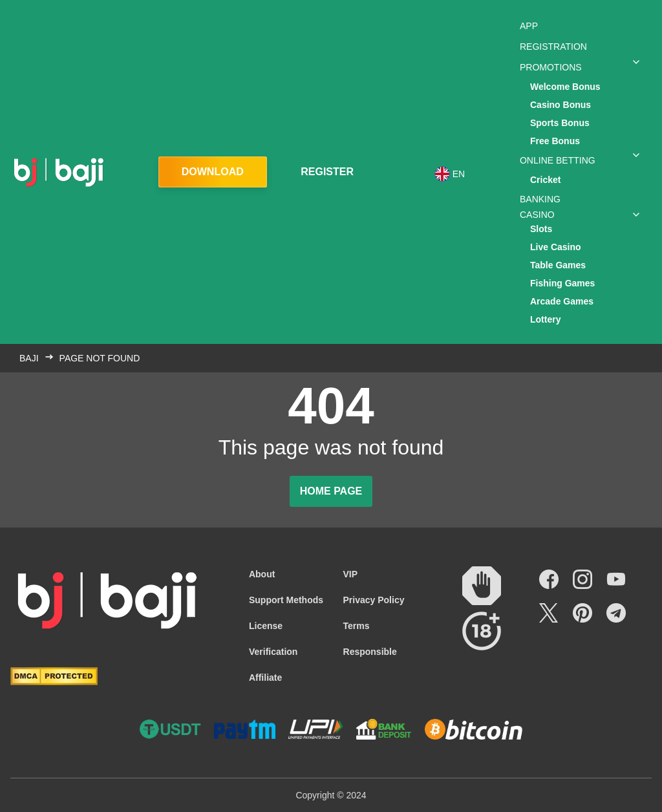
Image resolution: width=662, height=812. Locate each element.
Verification (273, 652)
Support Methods (286, 600)
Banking (540, 199)
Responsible (370, 652)
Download (213, 172)
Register (327, 172)
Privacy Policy (374, 600)
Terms (357, 626)
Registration (553, 47)
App (529, 26)
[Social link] (549, 579)
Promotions (551, 67)
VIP (351, 574)
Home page (331, 491)
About (262, 574)
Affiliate (265, 678)
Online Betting (558, 160)
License (266, 626)
